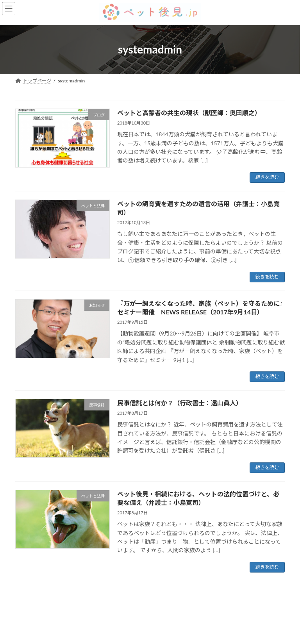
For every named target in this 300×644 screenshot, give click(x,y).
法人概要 (240, 613)
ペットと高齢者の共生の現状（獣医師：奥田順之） (189, 113)
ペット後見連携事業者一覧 (143, 613)
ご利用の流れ (85, 613)
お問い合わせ (201, 613)
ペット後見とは (39, 613)
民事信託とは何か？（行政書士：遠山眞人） (180, 403)
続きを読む (267, 177)
